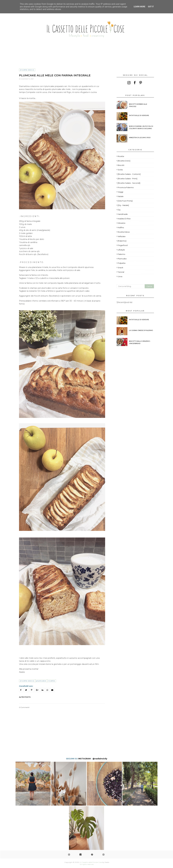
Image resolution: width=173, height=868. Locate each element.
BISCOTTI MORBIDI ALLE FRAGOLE (138, 105)
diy (119, 210)
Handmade (123, 214)
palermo (121, 254)
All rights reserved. (87, 864)
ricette (52, 681)
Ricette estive (124, 232)
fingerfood (123, 245)
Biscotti (121, 165)
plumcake (41, 681)
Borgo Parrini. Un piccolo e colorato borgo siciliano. (141, 127)
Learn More (139, 7)
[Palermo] (122, 241)
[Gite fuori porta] (125, 201)
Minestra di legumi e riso (140, 138)
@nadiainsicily (100, 759)
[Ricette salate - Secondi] (129, 183)
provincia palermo (126, 187)
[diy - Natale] (123, 205)
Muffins (121, 227)
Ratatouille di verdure (139, 115)
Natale (121, 196)
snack (120, 268)
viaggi (120, 192)
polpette (122, 263)
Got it (151, 7)
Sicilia (120, 170)
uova (120, 276)
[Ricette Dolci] (27, 70)
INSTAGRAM (84, 759)
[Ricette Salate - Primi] (127, 179)
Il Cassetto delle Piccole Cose (91, 862)
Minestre (122, 223)
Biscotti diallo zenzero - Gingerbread (140, 342)
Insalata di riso (124, 219)
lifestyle (121, 250)
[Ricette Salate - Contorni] (129, 174)
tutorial (121, 272)
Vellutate (122, 236)
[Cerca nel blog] (131, 286)
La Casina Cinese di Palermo (141, 330)
